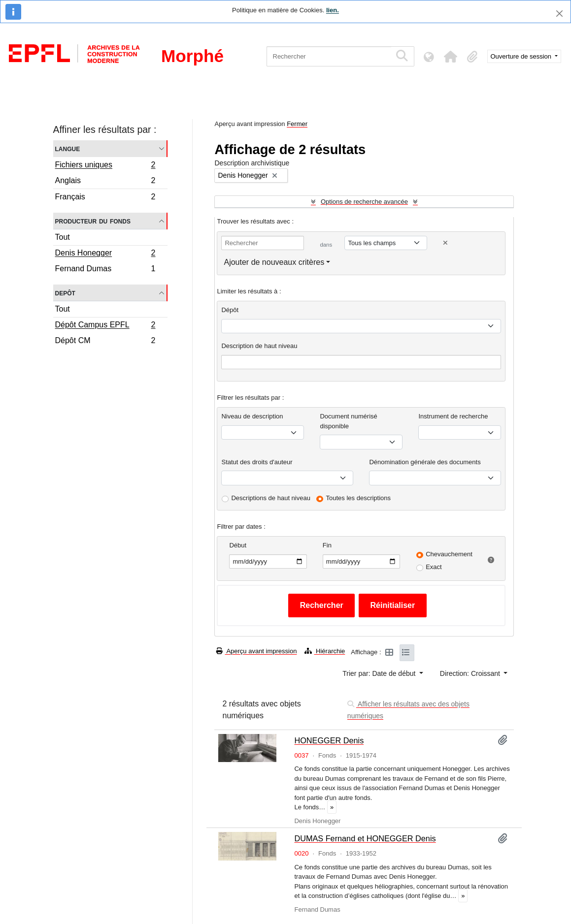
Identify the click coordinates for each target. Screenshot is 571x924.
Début (238, 545)
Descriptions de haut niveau (270, 498)
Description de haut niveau (259, 346)
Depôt (65, 293)
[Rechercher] (329, 56)
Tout (63, 237)
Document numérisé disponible (348, 421)
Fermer (297, 124)
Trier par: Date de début (380, 673)
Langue (68, 148)
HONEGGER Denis (329, 740)
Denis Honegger (105, 254)
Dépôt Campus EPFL (105, 326)
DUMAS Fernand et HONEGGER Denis (365, 838)
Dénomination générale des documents (425, 462)
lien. (333, 10)
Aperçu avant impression (256, 651)
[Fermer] (559, 14)
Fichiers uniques (105, 166)
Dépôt (230, 310)
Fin (327, 545)
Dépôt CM (105, 342)
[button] (451, 57)
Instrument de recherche (453, 416)
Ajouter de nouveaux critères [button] (274, 262)
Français (105, 198)
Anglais (105, 182)
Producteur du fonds (93, 221)
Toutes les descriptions (359, 498)
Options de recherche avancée (364, 202)
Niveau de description (252, 416)
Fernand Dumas (105, 270)
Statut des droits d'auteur (257, 462)
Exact (434, 567)
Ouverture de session (522, 56)
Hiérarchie (325, 651)
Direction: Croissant (471, 673)
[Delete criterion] (445, 243)
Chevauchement (449, 554)
